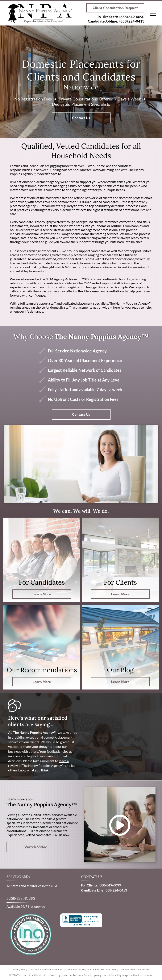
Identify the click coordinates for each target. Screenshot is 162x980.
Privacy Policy (20, 969)
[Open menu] (153, 13)
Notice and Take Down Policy (103, 969)
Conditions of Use (75, 969)
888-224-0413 (116, 890)
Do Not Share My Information (47, 969)
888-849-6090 (110, 885)
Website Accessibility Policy (135, 969)
